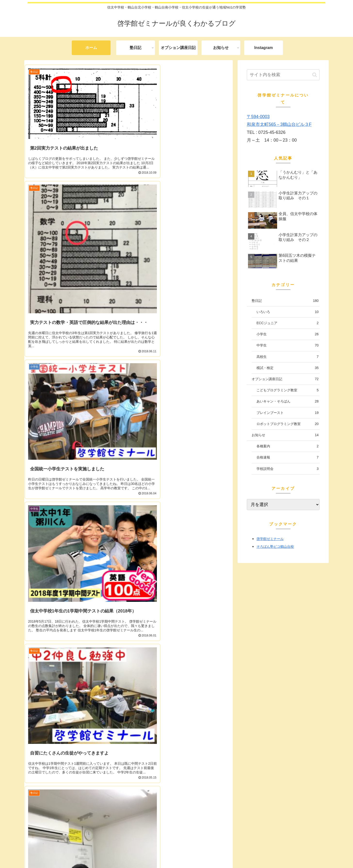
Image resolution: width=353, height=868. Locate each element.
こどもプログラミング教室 (288, 390)
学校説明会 (288, 469)
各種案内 (288, 446)
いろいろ (288, 312)
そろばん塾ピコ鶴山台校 (275, 547)
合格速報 (288, 457)
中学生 (288, 345)
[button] (315, 75)
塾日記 (285, 301)
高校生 (288, 357)
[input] (283, 75)
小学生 (288, 334)
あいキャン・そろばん (288, 401)
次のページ (129, 804)
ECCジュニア (288, 323)
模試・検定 (288, 368)
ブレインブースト (288, 413)
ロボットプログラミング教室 (288, 424)
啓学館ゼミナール (270, 539)
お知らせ (285, 435)
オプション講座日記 (285, 379)
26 (162, 822)
